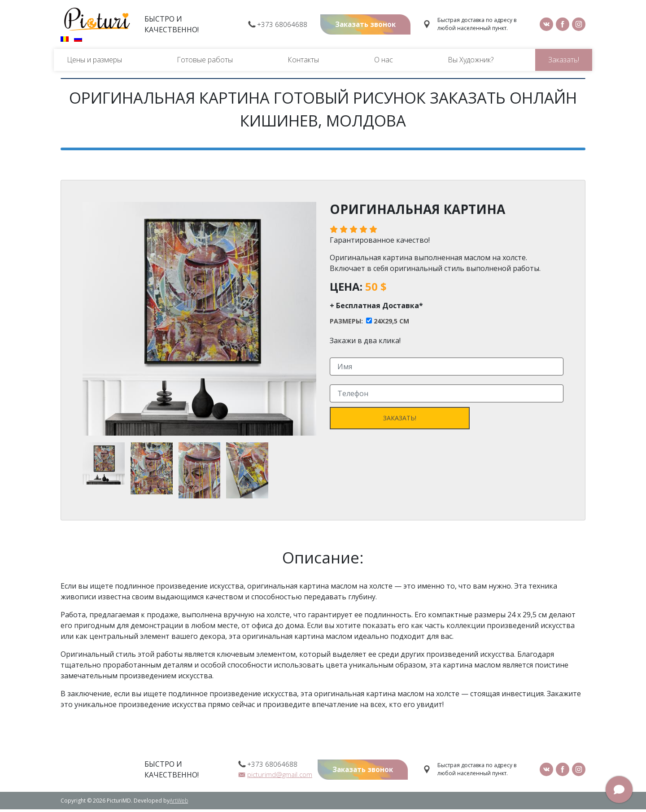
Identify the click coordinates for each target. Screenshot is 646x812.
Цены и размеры (94, 62)
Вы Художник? (471, 62)
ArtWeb (179, 803)
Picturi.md (97, 20)
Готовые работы (205, 62)
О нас (384, 62)
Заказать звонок (362, 26)
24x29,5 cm (391, 324)
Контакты (303, 62)
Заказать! (564, 62)
